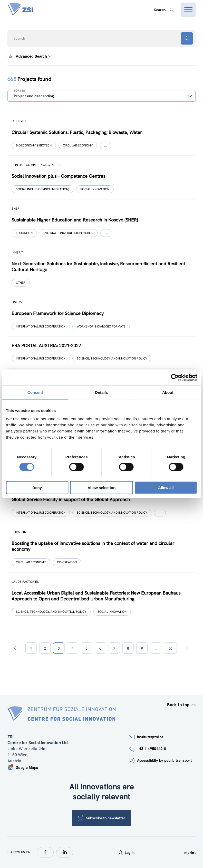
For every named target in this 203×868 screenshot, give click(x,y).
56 (170, 648)
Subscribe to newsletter (101, 818)
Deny (37, 487)
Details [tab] (102, 392)
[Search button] (187, 38)
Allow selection (101, 487)
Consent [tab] (35, 392)
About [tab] (168, 392)
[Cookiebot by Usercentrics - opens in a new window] (175, 378)
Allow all (166, 487)
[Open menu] (188, 10)
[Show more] (105, 145)
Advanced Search (30, 56)
